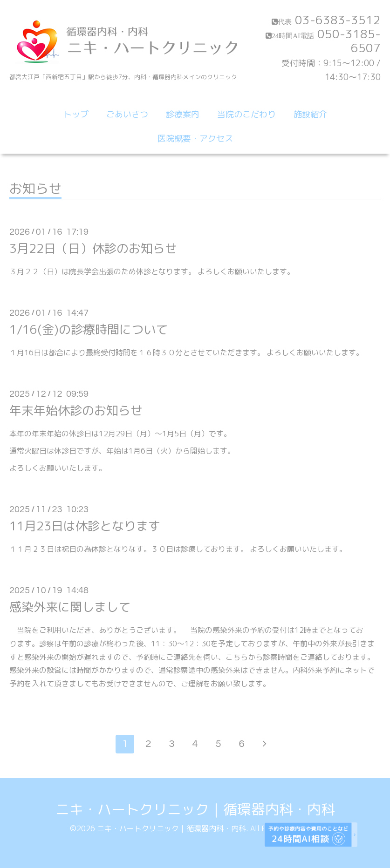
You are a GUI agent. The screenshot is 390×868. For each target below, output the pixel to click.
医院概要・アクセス (195, 139)
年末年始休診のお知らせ (76, 410)
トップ (76, 114)
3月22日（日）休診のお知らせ (93, 248)
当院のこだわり (246, 114)
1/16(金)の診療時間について (89, 329)
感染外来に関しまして (70, 607)
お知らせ (35, 190)
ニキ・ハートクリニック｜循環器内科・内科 (195, 809)
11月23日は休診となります (85, 526)
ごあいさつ (127, 114)
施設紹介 (310, 114)
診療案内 (183, 114)
